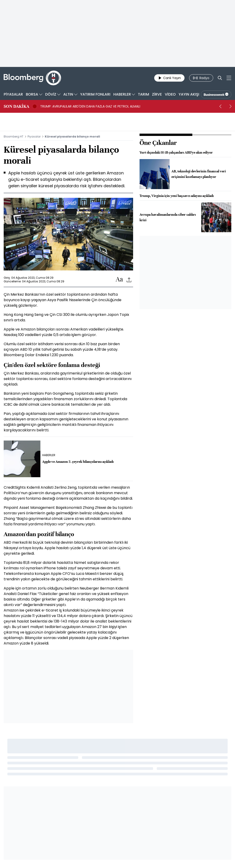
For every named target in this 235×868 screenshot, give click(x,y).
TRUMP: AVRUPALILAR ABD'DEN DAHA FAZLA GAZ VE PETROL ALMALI (90, 106)
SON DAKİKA (16, 106)
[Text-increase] (119, 280)
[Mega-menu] (229, 78)
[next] (230, 106)
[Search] (220, 78)
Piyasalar (34, 136)
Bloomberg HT (14, 136)
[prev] (220, 106)
